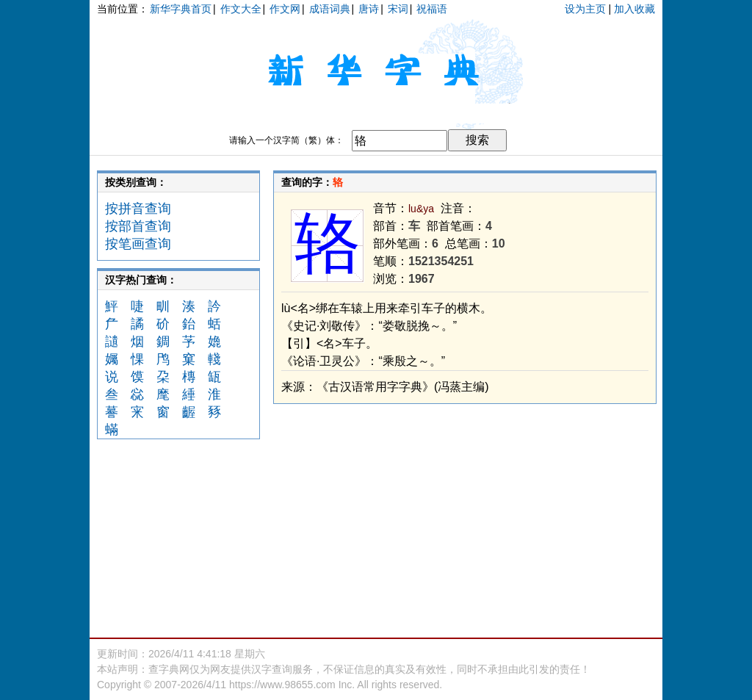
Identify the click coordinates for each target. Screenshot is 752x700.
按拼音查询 (138, 209)
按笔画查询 (138, 244)
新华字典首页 (181, 9)
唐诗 (369, 9)
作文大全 (241, 9)
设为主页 (585, 9)
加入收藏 (634, 9)
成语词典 (330, 9)
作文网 (285, 9)
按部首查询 (138, 226)
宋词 (398, 9)
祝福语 (432, 9)
